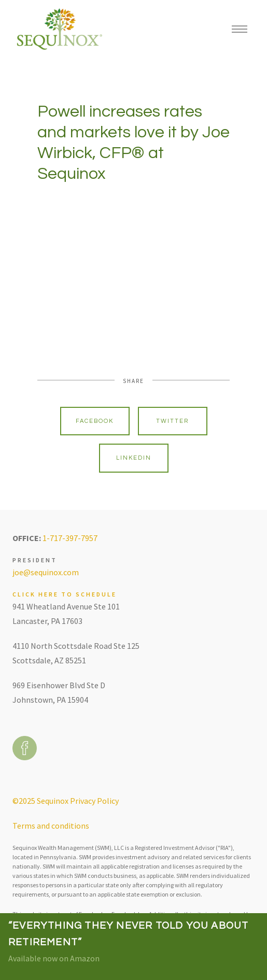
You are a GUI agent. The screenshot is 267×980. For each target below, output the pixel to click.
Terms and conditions (51, 826)
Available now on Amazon (54, 958)
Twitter (172, 421)
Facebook (95, 421)
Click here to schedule (65, 594)
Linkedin (134, 458)
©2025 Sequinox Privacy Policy (66, 801)
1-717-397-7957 (70, 538)
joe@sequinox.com (46, 572)
